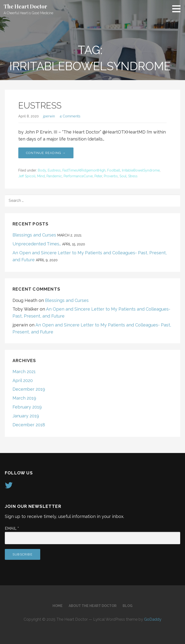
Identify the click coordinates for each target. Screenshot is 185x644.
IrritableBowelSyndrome (141, 170)
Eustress (54, 170)
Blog (128, 606)
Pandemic (54, 176)
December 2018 (29, 425)
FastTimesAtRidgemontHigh (84, 170)
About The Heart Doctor (93, 606)
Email (12, 528)
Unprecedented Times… (37, 244)
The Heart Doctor (25, 6)
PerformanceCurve (78, 176)
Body (42, 170)
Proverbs (111, 176)
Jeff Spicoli (27, 176)
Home (58, 606)
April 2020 (23, 380)
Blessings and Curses (34, 235)
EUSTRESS (40, 105)
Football (114, 170)
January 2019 (26, 416)
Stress (133, 176)
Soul (123, 176)
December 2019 (29, 389)
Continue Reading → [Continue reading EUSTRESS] (46, 153)
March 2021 (24, 372)
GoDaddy (153, 619)
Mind (41, 176)
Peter (98, 176)
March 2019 (24, 398)
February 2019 (27, 407)
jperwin (49, 116)
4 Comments (70, 116)
